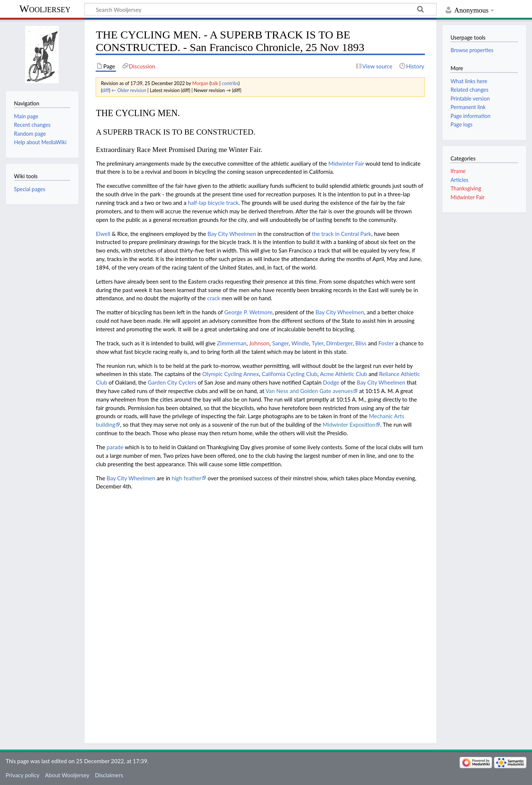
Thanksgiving (466, 188)
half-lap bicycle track (213, 203)
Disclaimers (109, 775)
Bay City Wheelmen (232, 234)
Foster (386, 343)
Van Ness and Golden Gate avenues (309, 391)
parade (115, 447)
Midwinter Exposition (349, 424)
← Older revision (129, 90)
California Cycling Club (289, 374)
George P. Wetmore (248, 312)
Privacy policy (22, 775)
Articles (459, 180)
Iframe (458, 171)
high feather (187, 478)
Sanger (281, 343)
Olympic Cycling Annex (231, 374)
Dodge (331, 382)
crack (214, 298)
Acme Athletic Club (344, 374)
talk (214, 83)
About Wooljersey (67, 775)
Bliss (361, 343)
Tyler (317, 343)
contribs (230, 83)
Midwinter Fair (346, 163)
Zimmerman (232, 343)
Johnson (259, 343)
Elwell (103, 234)
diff (105, 90)
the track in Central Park (342, 234)
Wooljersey (45, 9)
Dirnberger (340, 343)
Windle (300, 343)
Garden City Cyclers (172, 382)
